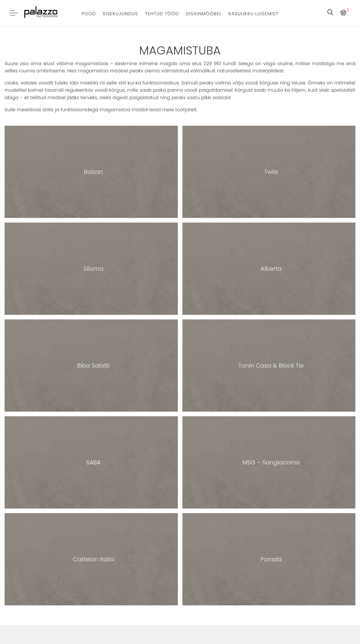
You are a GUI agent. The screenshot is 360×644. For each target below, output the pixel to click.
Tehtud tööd (162, 14)
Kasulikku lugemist (253, 14)
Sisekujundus (120, 14)
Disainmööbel (203, 14)
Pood (89, 14)
